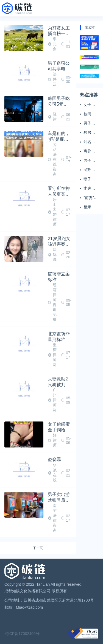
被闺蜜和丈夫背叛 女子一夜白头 (90, 114)
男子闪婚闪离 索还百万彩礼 (89, 161)
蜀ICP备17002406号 (22, 634)
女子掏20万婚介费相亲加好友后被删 (90, 105)
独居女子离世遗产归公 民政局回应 (90, 133)
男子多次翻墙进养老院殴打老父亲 (89, 123)
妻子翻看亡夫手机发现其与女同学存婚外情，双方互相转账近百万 (89, 179)
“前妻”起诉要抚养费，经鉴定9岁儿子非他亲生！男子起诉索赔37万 (91, 198)
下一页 (38, 548)
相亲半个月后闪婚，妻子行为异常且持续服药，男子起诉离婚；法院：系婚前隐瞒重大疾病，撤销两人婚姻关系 (89, 207)
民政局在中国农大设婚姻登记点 (89, 170)
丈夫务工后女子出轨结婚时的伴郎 (89, 189)
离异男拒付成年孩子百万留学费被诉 (89, 151)
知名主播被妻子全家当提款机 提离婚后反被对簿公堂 (90, 142)
